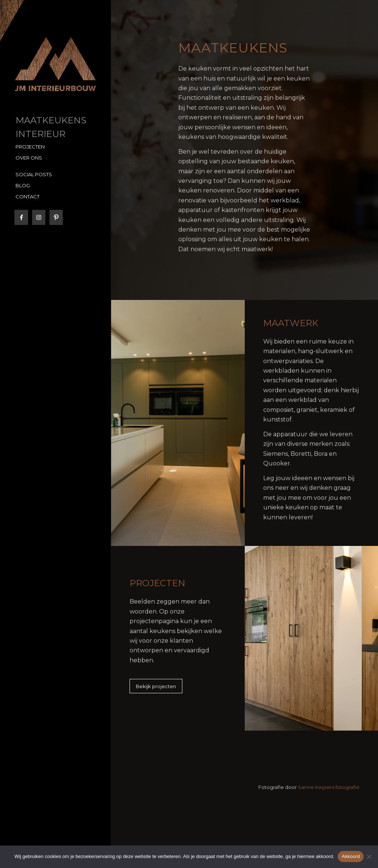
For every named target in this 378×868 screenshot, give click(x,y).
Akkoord (350, 856)
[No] (369, 857)
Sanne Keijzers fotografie (329, 787)
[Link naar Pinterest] (56, 217)
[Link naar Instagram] (39, 217)
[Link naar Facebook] (21, 217)
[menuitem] (55, 121)
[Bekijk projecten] (156, 686)
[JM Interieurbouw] (55, 64)
